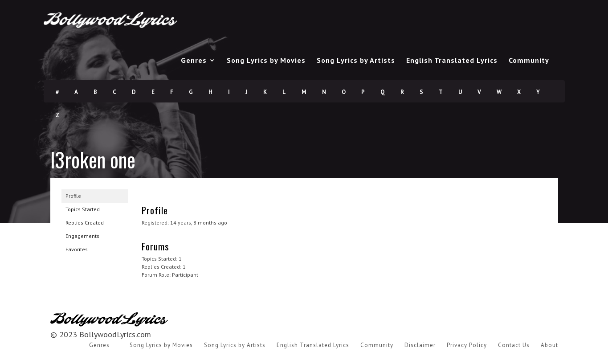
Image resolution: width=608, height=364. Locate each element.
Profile (73, 196)
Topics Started (83, 209)
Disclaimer (420, 345)
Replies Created (85, 223)
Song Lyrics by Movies (266, 60)
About (549, 345)
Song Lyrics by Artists (356, 60)
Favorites (77, 249)
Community (529, 60)
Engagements (82, 236)
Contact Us (514, 345)
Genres (194, 60)
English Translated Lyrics (452, 60)
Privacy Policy (467, 345)
